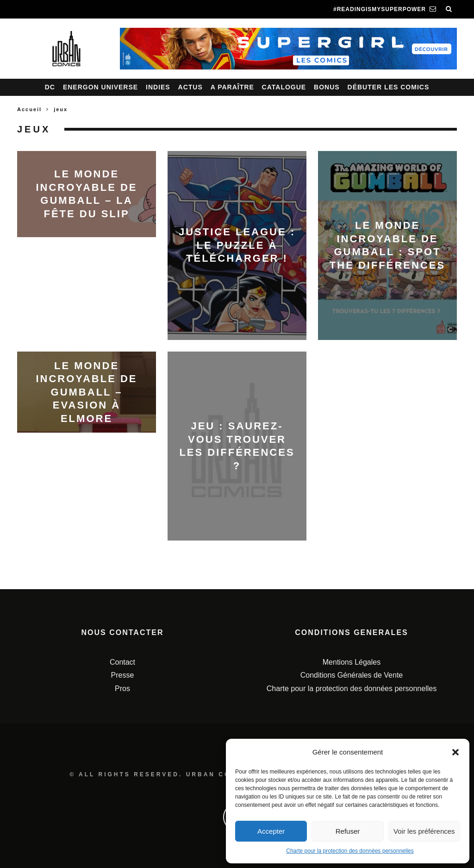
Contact (122, 662)
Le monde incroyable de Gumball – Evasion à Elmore (86, 392)
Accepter (271, 831)
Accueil (29, 109)
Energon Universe (100, 87)
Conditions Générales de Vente (352, 675)
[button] (455, 752)
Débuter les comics (389, 87)
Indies (158, 87)
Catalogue (284, 87)
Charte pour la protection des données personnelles (350, 851)
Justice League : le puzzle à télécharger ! (237, 245)
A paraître (232, 87)
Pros (122, 689)
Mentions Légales (352, 662)
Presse (123, 675)
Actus (190, 87)
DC (50, 87)
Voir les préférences (424, 831)
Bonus (327, 87)
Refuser (348, 831)
